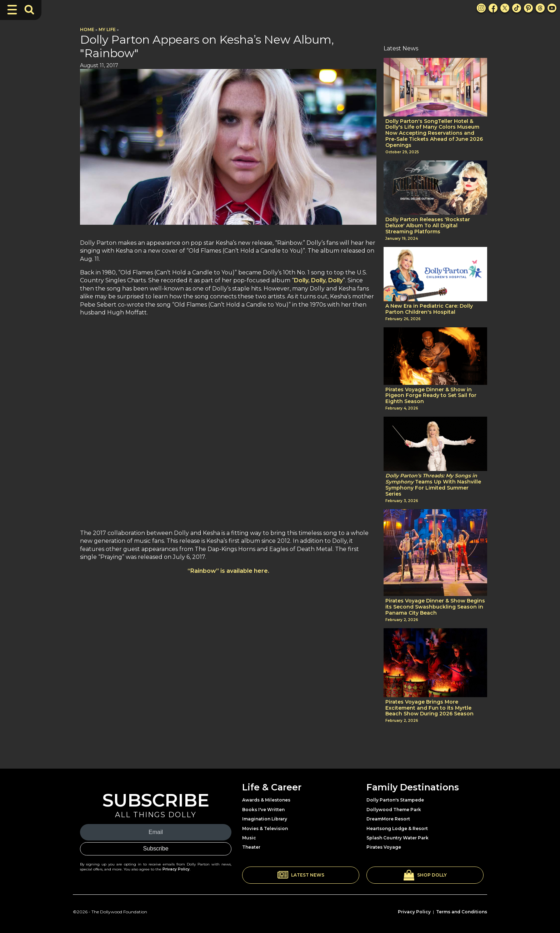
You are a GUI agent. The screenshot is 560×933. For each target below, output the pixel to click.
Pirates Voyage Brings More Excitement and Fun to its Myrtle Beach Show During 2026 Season (429, 708)
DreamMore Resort (388, 819)
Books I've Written (263, 810)
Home (87, 29)
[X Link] (505, 8)
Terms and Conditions (462, 912)
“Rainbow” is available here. (228, 571)
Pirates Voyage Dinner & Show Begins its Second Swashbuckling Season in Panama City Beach (435, 607)
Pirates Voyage (384, 847)
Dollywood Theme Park (394, 810)
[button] (301, 875)
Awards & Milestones (266, 800)
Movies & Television (265, 828)
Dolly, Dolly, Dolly (318, 280)
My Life (107, 29)
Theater (251, 847)
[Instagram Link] (481, 8)
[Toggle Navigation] (12, 10)
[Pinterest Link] (528, 8)
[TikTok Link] (517, 8)
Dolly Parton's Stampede (395, 800)
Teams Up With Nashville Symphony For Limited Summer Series (433, 485)
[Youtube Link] (552, 8)
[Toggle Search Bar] (29, 10)
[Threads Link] (540, 8)
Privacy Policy (176, 869)
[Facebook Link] (493, 8)
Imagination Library (265, 819)
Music (249, 838)
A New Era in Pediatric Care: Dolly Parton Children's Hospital (429, 309)
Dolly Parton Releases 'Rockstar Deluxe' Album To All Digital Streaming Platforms (428, 225)
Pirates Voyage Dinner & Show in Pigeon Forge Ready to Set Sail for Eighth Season (431, 396)
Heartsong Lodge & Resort (397, 828)
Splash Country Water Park (397, 838)
